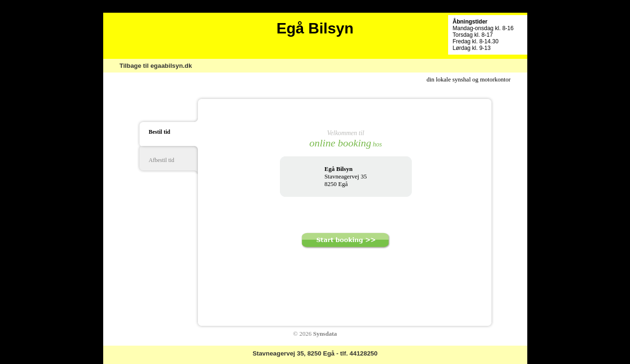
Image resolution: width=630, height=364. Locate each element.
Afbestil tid (162, 160)
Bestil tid (160, 132)
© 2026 (315, 334)
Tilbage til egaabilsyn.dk (156, 66)
